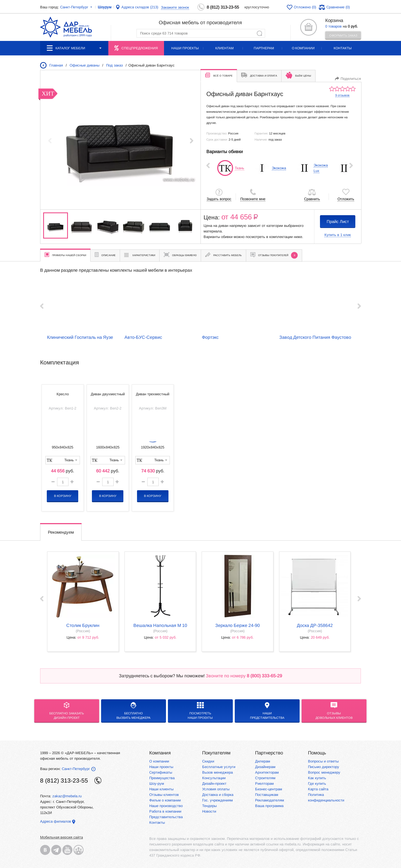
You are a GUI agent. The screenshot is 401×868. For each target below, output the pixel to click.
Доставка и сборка (218, 795)
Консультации (214, 778)
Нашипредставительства (267, 711)
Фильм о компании (165, 800)
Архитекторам (267, 772)
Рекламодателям (270, 800)
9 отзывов (342, 95)
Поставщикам (267, 795)
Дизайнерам (265, 767)
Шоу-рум (157, 784)
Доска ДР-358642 (315, 625)
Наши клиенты (161, 789)
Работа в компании (165, 811)
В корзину (63, 496)
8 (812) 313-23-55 (223, 7)
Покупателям (216, 753)
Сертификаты (161, 772)
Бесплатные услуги (219, 767)
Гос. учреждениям (217, 800)
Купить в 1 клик (338, 235)
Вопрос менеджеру (324, 772)
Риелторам (264, 784)
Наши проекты (185, 48)
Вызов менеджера (217, 772)
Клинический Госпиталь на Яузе (80, 337)
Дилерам (263, 761)
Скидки (208, 761)
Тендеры (209, 806)
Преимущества (162, 778)
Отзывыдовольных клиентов (334, 711)
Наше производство (166, 806)
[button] (191, 141)
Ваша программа (269, 806)
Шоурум (105, 7)
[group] (121, 141)
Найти (259, 33)
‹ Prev (208, 165)
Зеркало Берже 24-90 (238, 625)
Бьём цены (298, 75)
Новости (209, 811)
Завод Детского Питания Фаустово (315, 337)
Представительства (166, 817)
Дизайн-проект (214, 784)
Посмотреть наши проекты (200, 711)
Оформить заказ (343, 35)
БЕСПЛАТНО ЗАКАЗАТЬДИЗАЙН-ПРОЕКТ (67, 711)
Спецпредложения (140, 48)
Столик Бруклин (83, 625)
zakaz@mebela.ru (67, 796)
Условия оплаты (216, 789)
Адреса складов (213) (140, 7)
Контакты (343, 48)
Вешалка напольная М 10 (160, 625)
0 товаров (333, 26)
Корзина (334, 20)
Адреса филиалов (56, 821)
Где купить (317, 784)
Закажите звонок (175, 7)
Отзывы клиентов (164, 795)
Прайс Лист (338, 221)
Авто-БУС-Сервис (143, 337)
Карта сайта (318, 789)
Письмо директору (324, 767)
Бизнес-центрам (269, 789)
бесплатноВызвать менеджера (133, 711)
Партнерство (269, 753)
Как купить (317, 778)
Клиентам (224, 48)
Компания (160, 753)
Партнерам (264, 48)
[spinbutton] (63, 482)
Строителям (265, 778)
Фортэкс (210, 337)
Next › (351, 165)
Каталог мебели (74, 48)
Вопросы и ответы (323, 761)
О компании (303, 48)
